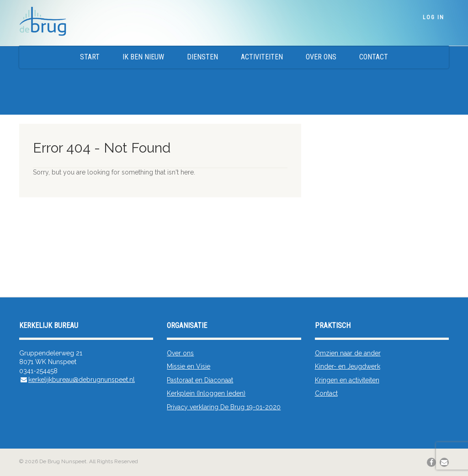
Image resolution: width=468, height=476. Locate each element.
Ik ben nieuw (143, 57)
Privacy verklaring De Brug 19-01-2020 (224, 407)
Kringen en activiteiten (347, 380)
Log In (433, 17)
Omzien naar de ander (348, 353)
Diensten (202, 57)
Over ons (321, 57)
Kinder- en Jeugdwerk (348, 366)
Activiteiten (262, 57)
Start (90, 57)
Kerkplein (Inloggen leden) (206, 393)
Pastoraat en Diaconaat (200, 380)
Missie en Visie (189, 366)
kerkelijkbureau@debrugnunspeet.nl (82, 380)
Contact (374, 57)
